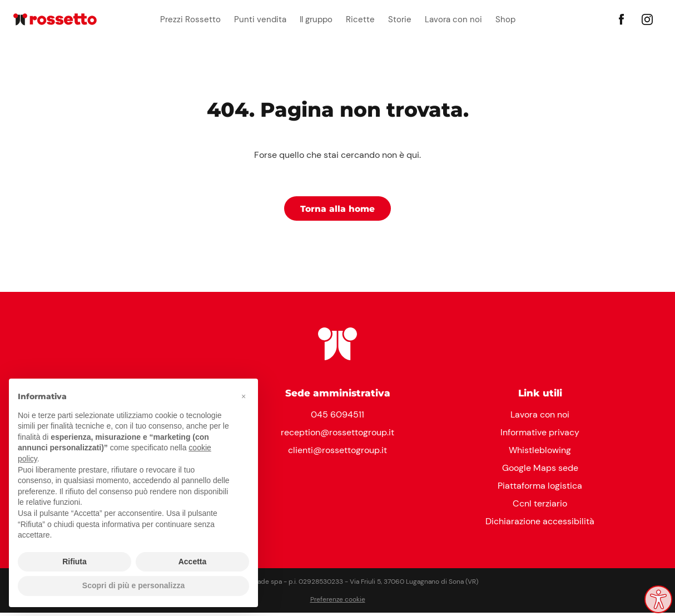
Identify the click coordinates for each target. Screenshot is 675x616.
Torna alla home (338, 210)
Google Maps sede (540, 471)
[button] (244, 396)
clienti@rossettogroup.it (337, 453)
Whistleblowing (540, 453)
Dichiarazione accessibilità (540, 525)
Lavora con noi (453, 19)
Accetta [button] (193, 562)
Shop (505, 19)
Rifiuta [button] (75, 562)
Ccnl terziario (540, 507)
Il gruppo (316, 19)
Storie (400, 19)
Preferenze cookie (338, 603)
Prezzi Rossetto (190, 19)
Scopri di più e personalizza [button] (133, 585)
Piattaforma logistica (540, 489)
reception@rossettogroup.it (337, 436)
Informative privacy (540, 436)
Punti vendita (260, 19)
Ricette (360, 19)
